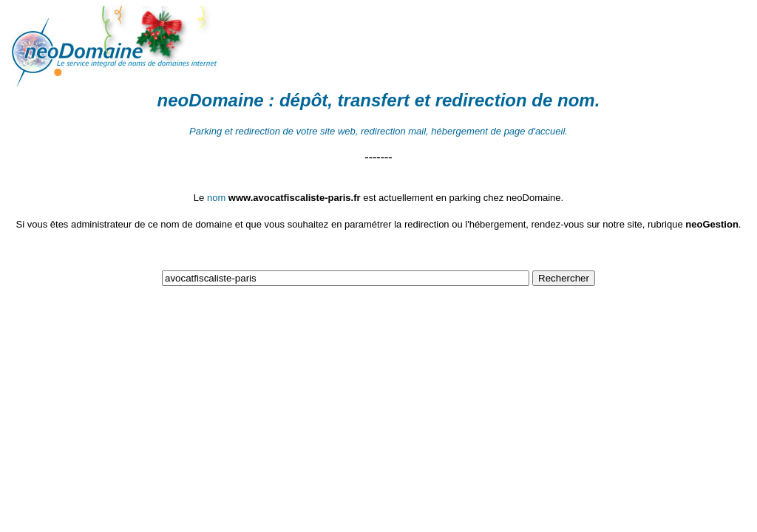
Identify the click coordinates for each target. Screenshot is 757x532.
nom (576, 100)
